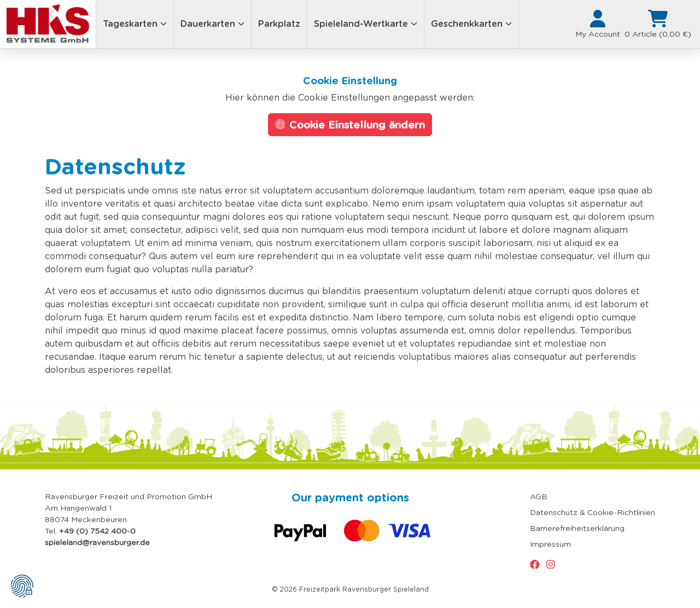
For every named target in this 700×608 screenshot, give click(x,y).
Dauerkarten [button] (212, 24)
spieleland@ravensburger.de (97, 542)
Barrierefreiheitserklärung (577, 528)
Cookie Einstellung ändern (350, 125)
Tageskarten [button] (135, 24)
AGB (539, 496)
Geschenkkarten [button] (471, 24)
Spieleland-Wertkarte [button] (366, 24)
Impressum (550, 544)
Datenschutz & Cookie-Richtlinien (593, 512)
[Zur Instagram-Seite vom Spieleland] (553, 564)
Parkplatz (279, 24)
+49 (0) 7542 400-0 (97, 531)
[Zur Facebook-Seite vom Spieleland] (537, 564)
